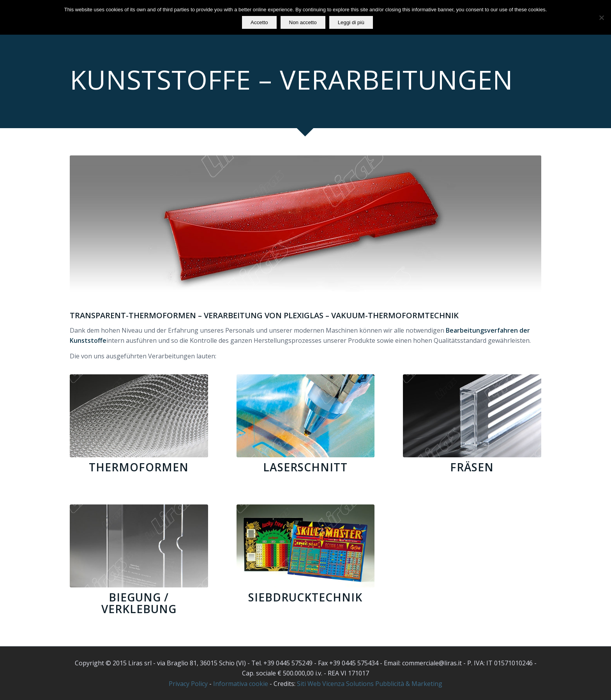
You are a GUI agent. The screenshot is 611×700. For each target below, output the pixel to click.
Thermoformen (139, 467)
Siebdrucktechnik (305, 597)
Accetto (259, 22)
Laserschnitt (305, 467)
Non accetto (303, 22)
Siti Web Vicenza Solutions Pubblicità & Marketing (370, 684)
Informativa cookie (241, 684)
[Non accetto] (601, 18)
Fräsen (472, 467)
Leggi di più (351, 22)
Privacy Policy (188, 684)
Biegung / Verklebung (139, 603)
